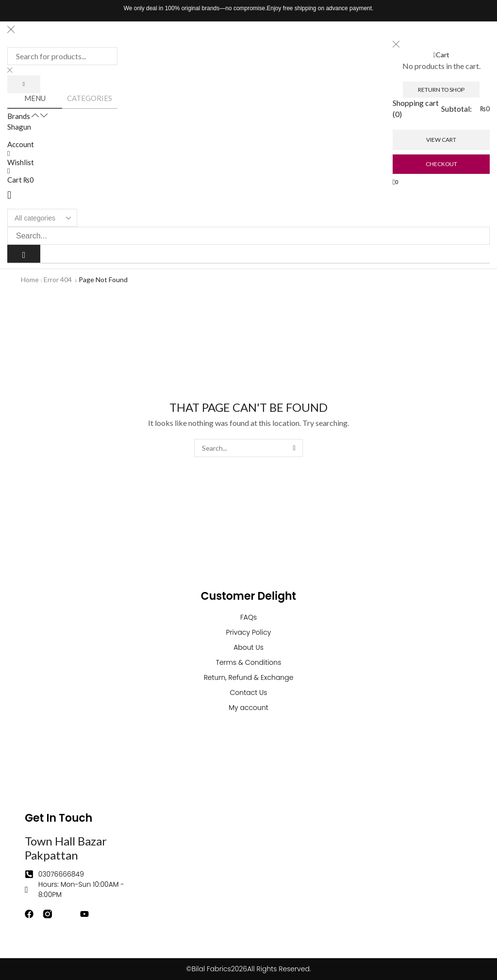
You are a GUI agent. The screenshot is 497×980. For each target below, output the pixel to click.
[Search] (24, 84)
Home (30, 279)
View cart (441, 140)
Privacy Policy (249, 632)
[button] (9, 195)
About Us (248, 647)
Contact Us (249, 693)
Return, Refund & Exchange (249, 677)
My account (248, 708)
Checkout (441, 164)
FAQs (248, 617)
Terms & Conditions (249, 662)
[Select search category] (42, 218)
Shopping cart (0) (416, 108)
